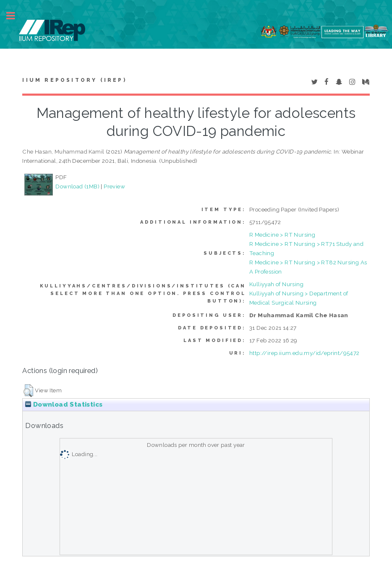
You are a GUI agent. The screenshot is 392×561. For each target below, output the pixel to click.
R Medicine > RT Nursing (282, 235)
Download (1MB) (77, 186)
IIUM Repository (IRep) (74, 80)
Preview (114, 186)
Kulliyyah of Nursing (276, 284)
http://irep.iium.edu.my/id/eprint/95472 (304, 353)
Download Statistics (64, 404)
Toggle (15, 16)
